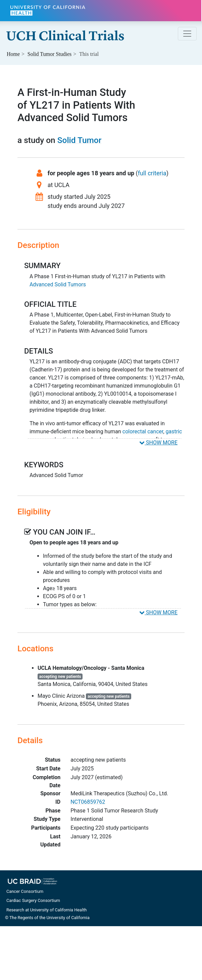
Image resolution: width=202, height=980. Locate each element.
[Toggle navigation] (187, 34)
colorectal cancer (143, 431)
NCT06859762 (88, 802)
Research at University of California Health (46, 910)
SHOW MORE (158, 443)
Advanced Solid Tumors (58, 284)
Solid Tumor (80, 140)
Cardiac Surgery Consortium (33, 900)
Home (13, 54)
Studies (50, 54)
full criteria (152, 173)
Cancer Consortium (25, 891)
